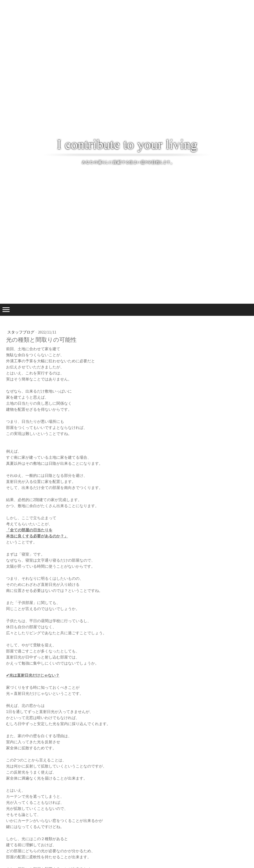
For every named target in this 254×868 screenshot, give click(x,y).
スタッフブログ (21, 332)
